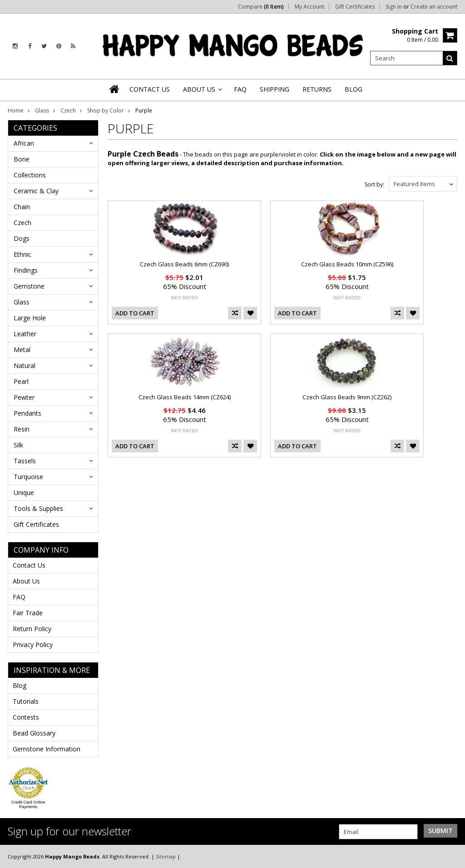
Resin (22, 429)
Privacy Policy (33, 645)
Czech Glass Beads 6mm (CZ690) (184, 264)
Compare (261, 7)
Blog (20, 685)
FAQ (19, 597)
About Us (26, 581)
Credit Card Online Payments (28, 804)
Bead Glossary (34, 733)
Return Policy (32, 629)
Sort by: (374, 184)
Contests (26, 717)
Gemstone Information (47, 749)
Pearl (21, 381)
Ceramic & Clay (36, 191)
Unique (24, 493)
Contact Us (29, 565)
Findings (26, 270)
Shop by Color (106, 110)
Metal (22, 350)
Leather (25, 334)
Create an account (434, 7)
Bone (22, 159)
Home (16, 110)
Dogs (22, 238)
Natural (25, 365)
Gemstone (29, 286)
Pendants (27, 413)
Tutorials (26, 701)
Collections (30, 175)
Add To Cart (135, 313)
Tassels (25, 461)
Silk (18, 445)
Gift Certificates (355, 7)
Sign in (394, 7)
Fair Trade (28, 613)
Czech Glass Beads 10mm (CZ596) (347, 264)
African (24, 143)
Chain (22, 207)
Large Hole (30, 318)
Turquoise (28, 477)
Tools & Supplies (38, 508)
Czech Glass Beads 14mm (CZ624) (185, 397)
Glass (42, 110)
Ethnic (22, 254)
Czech (68, 110)
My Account (309, 7)
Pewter (24, 397)
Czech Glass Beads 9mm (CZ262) (347, 397)
